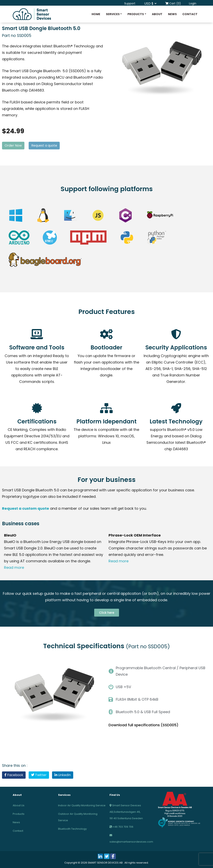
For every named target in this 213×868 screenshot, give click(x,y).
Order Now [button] (13, 145)
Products (136, 14)
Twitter (39, 775)
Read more (15, 567)
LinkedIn (63, 775)
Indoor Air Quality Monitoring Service (82, 805)
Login (193, 3)
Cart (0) (173, 3)
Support (130, 3)
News (172, 14)
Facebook (14, 775)
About (157, 14)
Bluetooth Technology (72, 829)
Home (96, 14)
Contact (190, 14)
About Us (19, 805)
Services (113, 14)
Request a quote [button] (44, 145)
